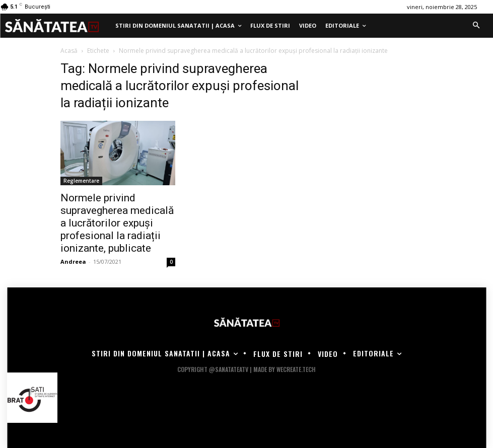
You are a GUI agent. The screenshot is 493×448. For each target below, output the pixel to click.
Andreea (73, 262)
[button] (476, 26)
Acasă (69, 51)
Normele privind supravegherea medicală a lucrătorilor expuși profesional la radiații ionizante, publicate (117, 223)
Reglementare (81, 181)
